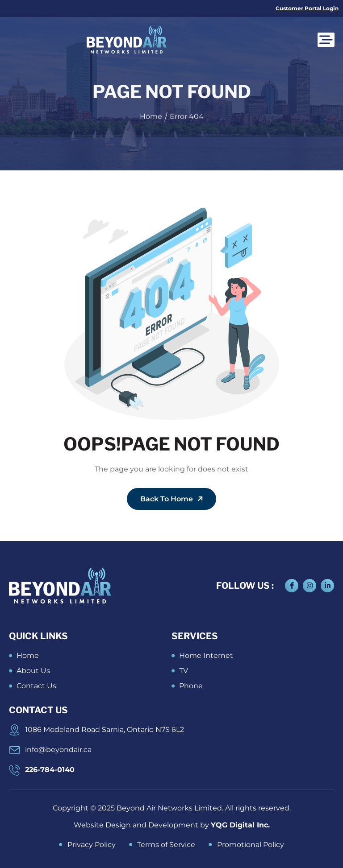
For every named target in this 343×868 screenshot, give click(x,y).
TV (184, 671)
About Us (33, 671)
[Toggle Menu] (330, 39)
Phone (191, 686)
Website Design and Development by (172, 825)
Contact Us (36, 686)
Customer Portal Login (307, 8)
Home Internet (206, 655)
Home (28, 655)
